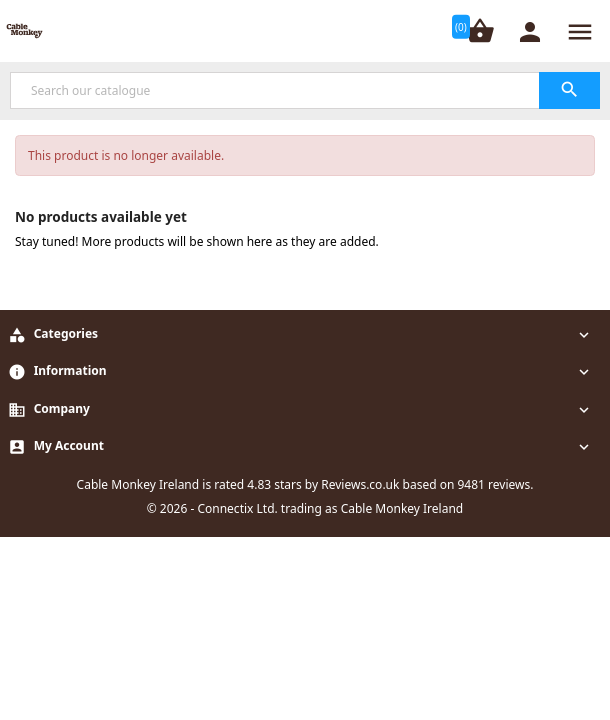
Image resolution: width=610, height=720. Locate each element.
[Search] (305, 90)
